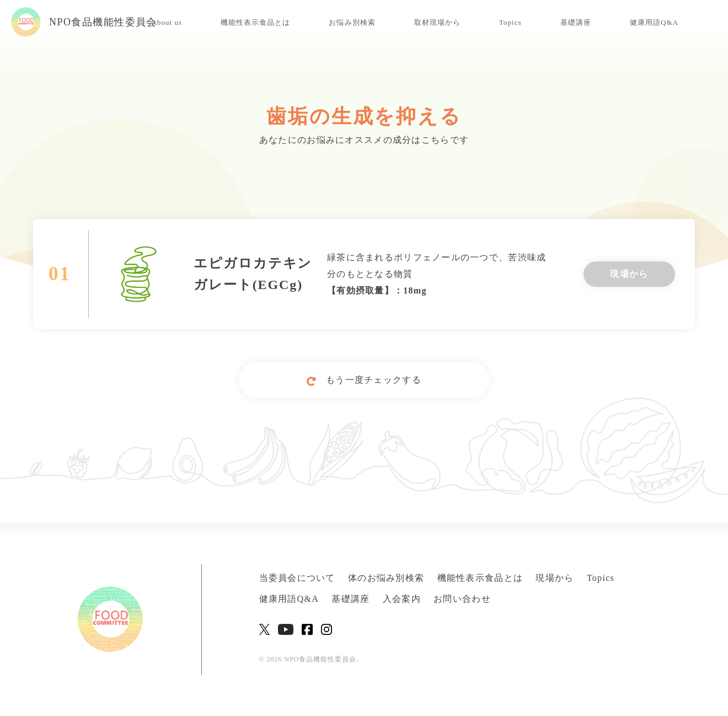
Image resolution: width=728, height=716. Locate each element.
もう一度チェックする (364, 381)
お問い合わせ (462, 599)
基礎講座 (576, 22)
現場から (629, 274)
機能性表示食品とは (255, 22)
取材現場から (437, 22)
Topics (510, 22)
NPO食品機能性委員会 (84, 22)
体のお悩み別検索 (386, 578)
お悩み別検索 (352, 22)
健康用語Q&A (654, 22)
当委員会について (297, 578)
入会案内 (402, 599)
